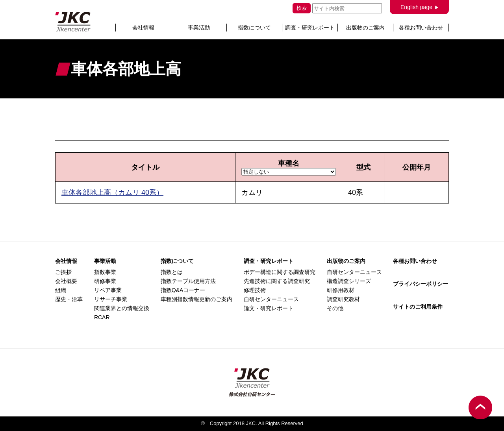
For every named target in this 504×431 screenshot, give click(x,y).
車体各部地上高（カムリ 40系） (112, 192)
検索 (302, 8)
